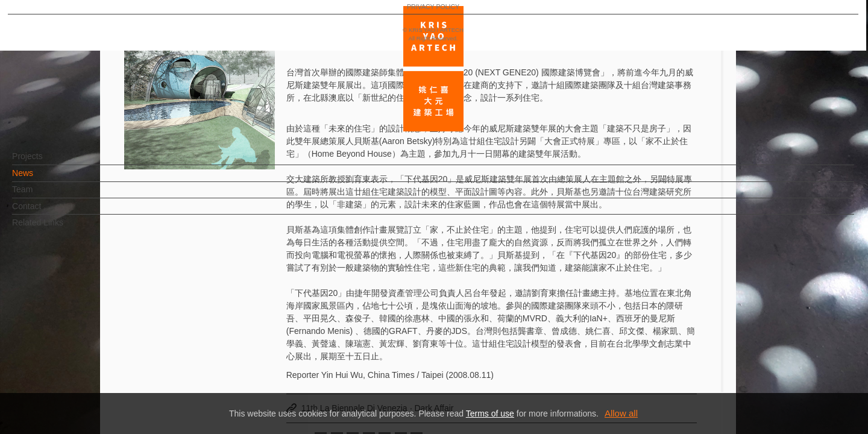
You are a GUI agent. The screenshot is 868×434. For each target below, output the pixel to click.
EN (82, 354)
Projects (47, 162)
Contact (46, 212)
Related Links (58, 228)
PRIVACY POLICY (62, 389)
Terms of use (490, 414)
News (42, 179)
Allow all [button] (621, 413)
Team (42, 195)
